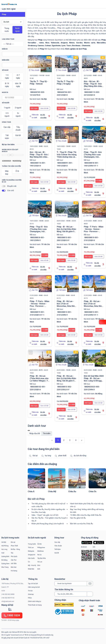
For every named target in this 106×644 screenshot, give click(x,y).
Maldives (40, 551)
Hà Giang (14, 571)
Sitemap (31, 594)
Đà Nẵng (4, 560)
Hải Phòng (5, 546)
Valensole (55, 43)
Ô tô (17, 171)
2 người (18, 108)
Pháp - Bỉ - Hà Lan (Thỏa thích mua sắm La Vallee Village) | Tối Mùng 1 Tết (40, 380)
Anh (39, 569)
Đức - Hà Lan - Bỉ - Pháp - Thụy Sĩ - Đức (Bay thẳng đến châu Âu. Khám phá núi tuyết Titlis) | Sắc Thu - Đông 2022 (94, 87)
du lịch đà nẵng (80, 456)
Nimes (72, 43)
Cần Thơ (14, 560)
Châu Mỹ (52, 491)
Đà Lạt (13, 542)
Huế (3, 553)
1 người (7, 108)
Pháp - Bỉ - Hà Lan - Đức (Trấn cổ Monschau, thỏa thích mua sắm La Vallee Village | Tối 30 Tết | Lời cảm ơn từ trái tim (93, 307)
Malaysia (31, 551)
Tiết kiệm (7, 137)
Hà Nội (4, 542)
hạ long (48, 456)
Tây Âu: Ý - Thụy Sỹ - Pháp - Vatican (39, 83)
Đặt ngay (34, 108)
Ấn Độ (39, 544)
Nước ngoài (17, 30)
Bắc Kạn (14, 567)
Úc (29, 562)
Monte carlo (90, 43)
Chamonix (86, 46)
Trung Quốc (32, 544)
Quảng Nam (5, 564)
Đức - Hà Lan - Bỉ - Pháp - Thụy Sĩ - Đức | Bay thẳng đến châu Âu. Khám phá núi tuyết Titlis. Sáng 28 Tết (40, 157)
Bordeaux (77, 46)
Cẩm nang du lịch (34, 587)
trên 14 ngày (18, 85)
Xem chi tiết (44, 108)
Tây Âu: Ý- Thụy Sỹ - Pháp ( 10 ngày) (66, 83)
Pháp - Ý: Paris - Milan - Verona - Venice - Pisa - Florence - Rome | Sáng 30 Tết (94, 230)
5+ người (18, 115)
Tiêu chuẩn (18, 129)
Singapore (32, 555)
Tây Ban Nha (42, 558)
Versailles (33, 43)
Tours (69, 46)
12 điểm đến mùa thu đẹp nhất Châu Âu (86, 515)
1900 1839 (12, 615)
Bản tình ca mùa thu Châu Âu (82, 524)
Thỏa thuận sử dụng (35, 605)
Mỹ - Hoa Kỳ (32, 565)
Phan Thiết (14, 546)
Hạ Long (4, 549)
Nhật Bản (31, 569)
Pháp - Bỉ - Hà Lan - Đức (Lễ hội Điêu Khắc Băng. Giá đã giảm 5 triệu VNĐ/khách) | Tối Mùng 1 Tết (67, 381)
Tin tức (30, 591)
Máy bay (7, 173)
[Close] (29, 430)
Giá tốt (18, 135)
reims (41, 43)
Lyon (63, 46)
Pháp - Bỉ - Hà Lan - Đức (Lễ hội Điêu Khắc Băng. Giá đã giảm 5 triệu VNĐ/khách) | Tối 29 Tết (67, 231)
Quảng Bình (5, 556)
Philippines (41, 547)
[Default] (35, 433)
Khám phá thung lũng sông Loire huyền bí (48, 524)
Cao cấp (7, 127)
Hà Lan (40, 562)
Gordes (79, 43)
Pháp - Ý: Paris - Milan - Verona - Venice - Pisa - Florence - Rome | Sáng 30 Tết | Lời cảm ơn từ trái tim (40, 306)
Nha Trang (5, 567)
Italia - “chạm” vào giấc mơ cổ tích (45, 515)
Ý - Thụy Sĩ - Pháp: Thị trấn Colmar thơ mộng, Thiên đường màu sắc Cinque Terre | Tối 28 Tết (67, 157)
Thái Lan (31, 547)
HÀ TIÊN (14, 564)
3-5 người (7, 115)
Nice (47, 43)
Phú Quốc (14, 556)
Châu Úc (93, 491)
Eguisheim (56, 46)
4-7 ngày (18, 77)
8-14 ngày (7, 85)
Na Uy (39, 555)
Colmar (48, 46)
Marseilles (101, 43)
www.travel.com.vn (17, 635)
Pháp (103, 40)
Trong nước (7, 30)
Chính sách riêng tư (35, 601)
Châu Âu (72, 491)
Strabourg (32, 46)
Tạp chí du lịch (33, 584)
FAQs (30, 598)
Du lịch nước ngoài (37, 538)
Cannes (41, 46)
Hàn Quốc (31, 558)
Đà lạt (35, 456)
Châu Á (31, 491)
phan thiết (62, 456)
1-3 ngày (7, 77)
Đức (39, 565)
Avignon (64, 43)
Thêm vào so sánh (35, 116)
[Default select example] (13, 22)
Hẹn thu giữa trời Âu (78, 518)
